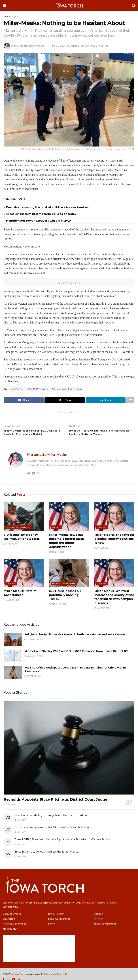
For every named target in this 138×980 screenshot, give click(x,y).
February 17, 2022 (34, 646)
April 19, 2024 (11, 551)
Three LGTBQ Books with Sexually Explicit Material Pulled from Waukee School (62, 847)
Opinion (16, 16)
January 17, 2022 (34, 663)
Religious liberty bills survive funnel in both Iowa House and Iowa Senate (75, 642)
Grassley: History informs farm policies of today (41, 214)
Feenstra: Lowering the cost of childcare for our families (47, 207)
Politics (98, 926)
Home (7, 16)
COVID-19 (17, 389)
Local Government (59, 926)
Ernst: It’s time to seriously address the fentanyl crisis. (47, 859)
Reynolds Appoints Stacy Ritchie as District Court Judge (55, 807)
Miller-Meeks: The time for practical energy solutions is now (114, 546)
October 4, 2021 (33, 683)
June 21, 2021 (58, 46)
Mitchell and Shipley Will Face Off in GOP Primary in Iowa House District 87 (76, 658)
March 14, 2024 (12, 607)
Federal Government (19, 535)
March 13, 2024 (57, 611)
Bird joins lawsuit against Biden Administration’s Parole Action (52, 835)
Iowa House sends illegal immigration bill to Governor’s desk (51, 823)
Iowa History (56, 921)
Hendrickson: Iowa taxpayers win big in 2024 (39, 221)
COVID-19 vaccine (38, 389)
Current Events (12, 921)
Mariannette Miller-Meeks (29, 46)
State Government (105, 931)
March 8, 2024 (102, 615)
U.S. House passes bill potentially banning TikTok (65, 602)
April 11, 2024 (102, 555)
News (51, 931)
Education (9, 926)
